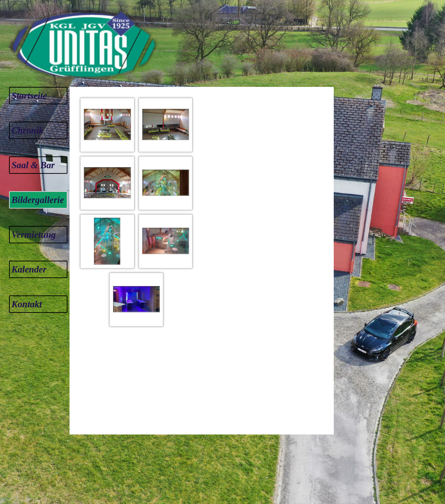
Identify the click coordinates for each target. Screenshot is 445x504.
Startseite (29, 96)
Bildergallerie (38, 200)
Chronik (27, 130)
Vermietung (34, 235)
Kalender (29, 269)
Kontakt (27, 304)
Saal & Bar (33, 165)
